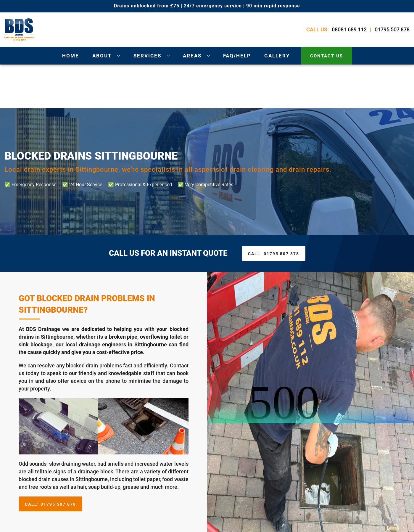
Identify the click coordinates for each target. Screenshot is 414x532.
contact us (327, 56)
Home (71, 56)
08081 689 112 (349, 29)
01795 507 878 (392, 29)
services (147, 56)
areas (192, 56)
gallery (277, 56)
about (102, 56)
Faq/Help (237, 56)
